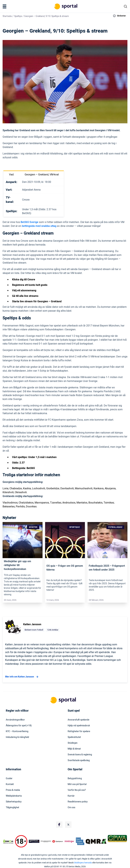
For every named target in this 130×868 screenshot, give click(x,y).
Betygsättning (75, 779)
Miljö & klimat (74, 749)
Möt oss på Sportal (77, 784)
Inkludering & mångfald (17, 737)
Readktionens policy (78, 802)
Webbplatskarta (14, 796)
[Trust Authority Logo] (34, 841)
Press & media (13, 790)
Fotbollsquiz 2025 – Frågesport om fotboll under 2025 (107, 568)
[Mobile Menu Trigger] (5, 6)
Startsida (7, 16)
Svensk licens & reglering (80, 755)
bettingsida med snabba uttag (39, 226)
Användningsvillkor (15, 720)
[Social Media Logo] (59, 825)
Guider (9, 779)
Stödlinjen (73, 743)
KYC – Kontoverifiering (17, 731)
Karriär (71, 796)
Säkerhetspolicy (14, 802)
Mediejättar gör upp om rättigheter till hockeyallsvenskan (17, 565)
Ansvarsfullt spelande (78, 720)
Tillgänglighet (12, 808)
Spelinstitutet (74, 737)
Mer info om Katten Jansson (22, 677)
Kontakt (10, 784)
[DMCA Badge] (8, 841)
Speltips (18, 16)
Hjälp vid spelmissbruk (79, 726)
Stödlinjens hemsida (83, 863)
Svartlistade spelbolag (79, 760)
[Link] (23, 540)
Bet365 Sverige (29, 222)
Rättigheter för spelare (79, 731)
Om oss (71, 808)
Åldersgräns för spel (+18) (19, 726)
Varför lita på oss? (77, 790)
